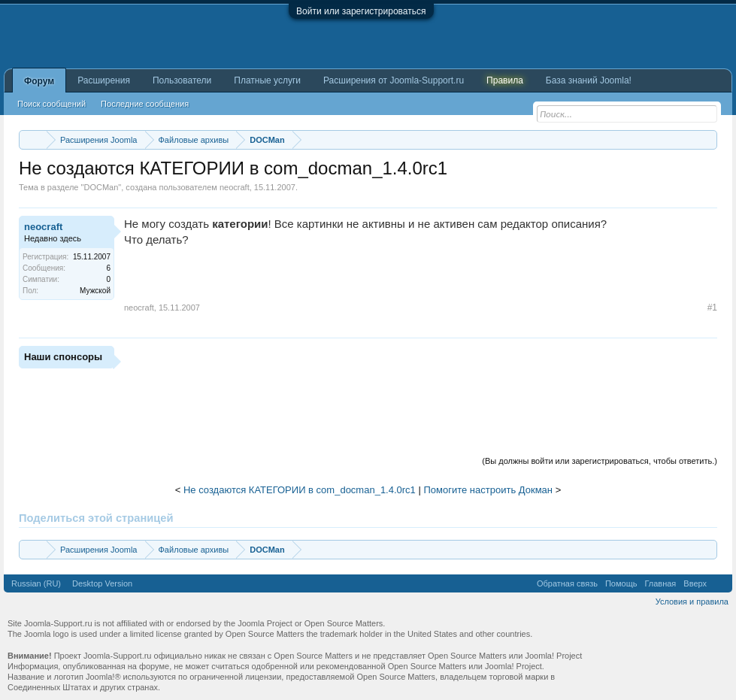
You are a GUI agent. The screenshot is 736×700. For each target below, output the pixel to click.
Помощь (621, 583)
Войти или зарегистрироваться (361, 11)
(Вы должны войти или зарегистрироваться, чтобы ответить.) (600, 461)
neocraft (235, 187)
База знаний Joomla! (589, 80)
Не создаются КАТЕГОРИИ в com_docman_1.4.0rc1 (300, 490)
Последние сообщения (145, 104)
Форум (39, 81)
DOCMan (101, 187)
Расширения (104, 80)
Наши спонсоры (63, 357)
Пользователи (182, 80)
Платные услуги (267, 80)
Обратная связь (567, 583)
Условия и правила (692, 602)
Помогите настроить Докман (488, 490)
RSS (719, 583)
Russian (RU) (36, 583)
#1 (712, 308)
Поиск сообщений (51, 104)
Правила (505, 80)
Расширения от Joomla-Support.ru (394, 80)
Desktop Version (102, 583)
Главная (660, 583)
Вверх (695, 583)
